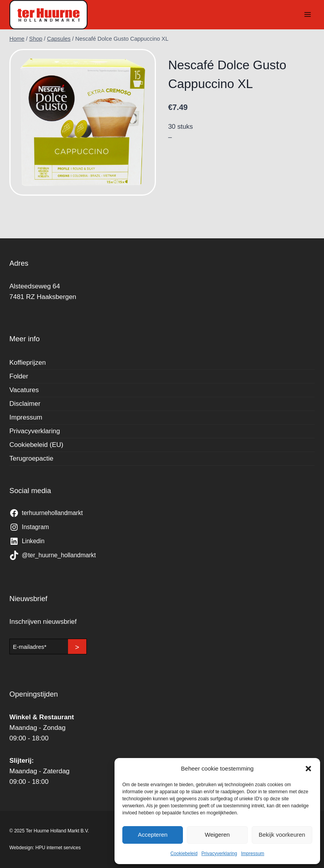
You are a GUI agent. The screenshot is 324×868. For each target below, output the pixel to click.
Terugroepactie (31, 458)
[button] (308, 769)
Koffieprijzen (28, 363)
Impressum (253, 854)
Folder (19, 376)
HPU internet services (58, 848)
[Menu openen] (307, 15)
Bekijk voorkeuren (282, 835)
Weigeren (217, 835)
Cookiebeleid (184, 854)
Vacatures (24, 390)
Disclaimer (25, 404)
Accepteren (153, 835)
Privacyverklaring (219, 854)
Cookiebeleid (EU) (36, 445)
